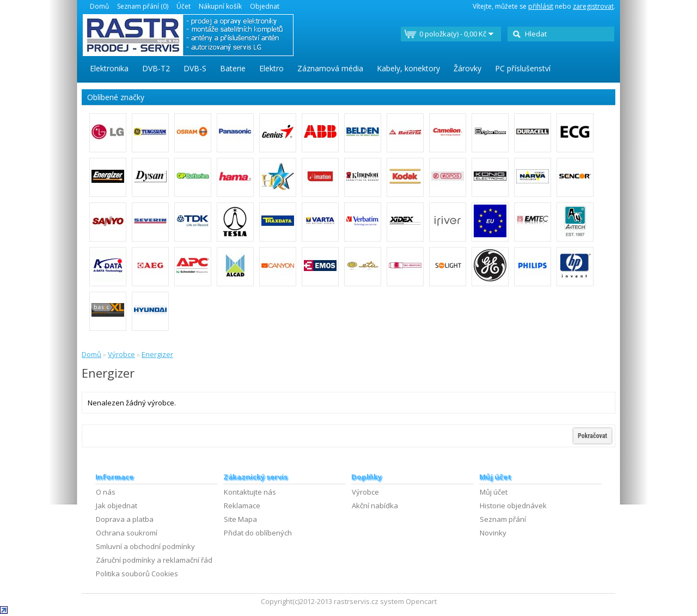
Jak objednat (117, 506)
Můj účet (494, 492)
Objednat (265, 6)
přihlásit (541, 6)
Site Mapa (240, 519)
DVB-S (195, 68)
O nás (106, 492)
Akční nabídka (375, 506)
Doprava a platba (125, 519)
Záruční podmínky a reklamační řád (154, 560)
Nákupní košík (220, 6)
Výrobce (121, 354)
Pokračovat (592, 436)
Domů (99, 6)
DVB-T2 (156, 68)
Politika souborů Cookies (137, 574)
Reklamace (242, 506)
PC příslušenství (523, 68)
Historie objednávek (513, 506)
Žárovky (467, 68)
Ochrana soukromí (127, 533)
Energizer (157, 354)
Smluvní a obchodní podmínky (145, 546)
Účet (184, 6)
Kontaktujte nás (250, 492)
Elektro (271, 68)
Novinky (493, 533)
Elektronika (109, 68)
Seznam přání (503, 519)
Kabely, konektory (408, 68)
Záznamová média (330, 68)
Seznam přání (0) (143, 6)
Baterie (233, 68)
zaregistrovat (593, 6)
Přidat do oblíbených (258, 533)
